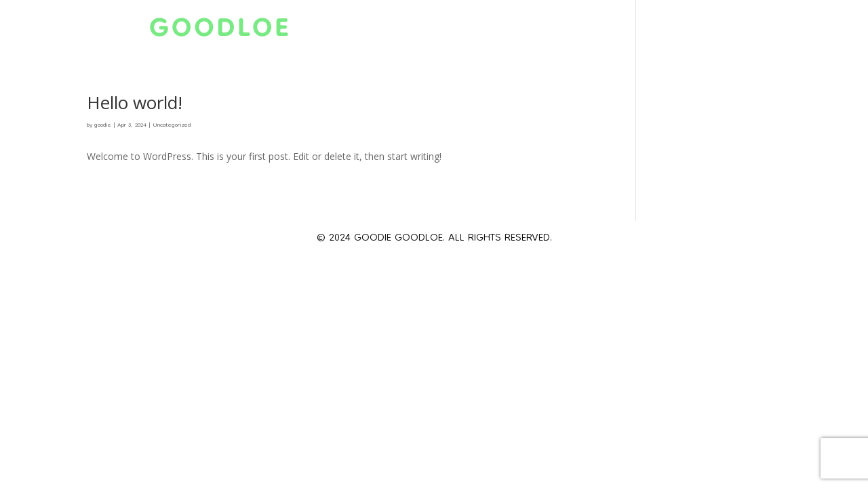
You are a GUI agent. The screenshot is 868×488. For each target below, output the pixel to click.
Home (358, 33)
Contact (800, 33)
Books (731, 33)
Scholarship (578, 33)
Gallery (665, 33)
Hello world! (135, 102)
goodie (103, 125)
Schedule (486, 33)
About (416, 33)
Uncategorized (172, 125)
